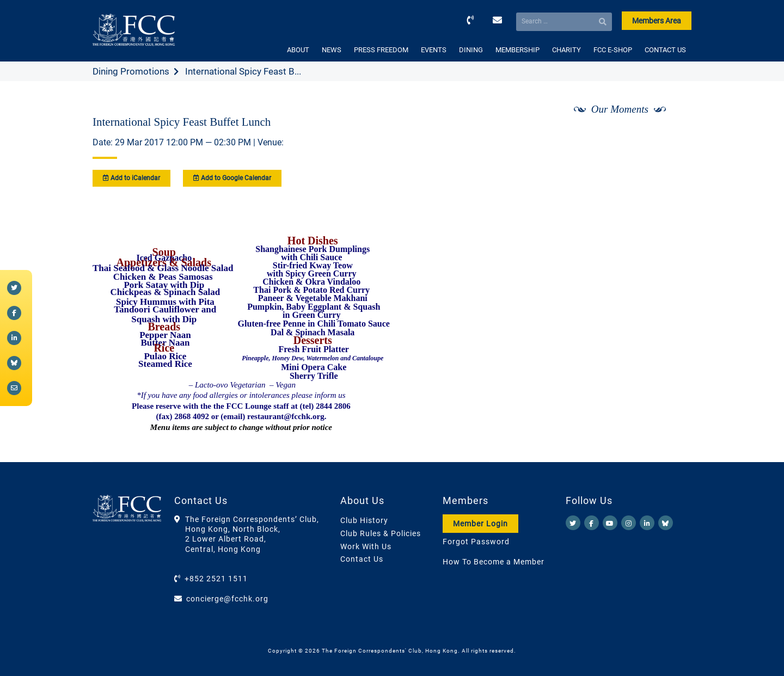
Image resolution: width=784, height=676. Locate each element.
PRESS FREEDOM (381, 50)
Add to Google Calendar (232, 178)
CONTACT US (665, 50)
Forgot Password (476, 542)
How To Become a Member (494, 562)
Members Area (657, 21)
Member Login (480, 524)
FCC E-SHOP (613, 50)
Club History (364, 520)
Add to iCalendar (131, 178)
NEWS (332, 50)
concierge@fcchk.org (227, 599)
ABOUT (298, 50)
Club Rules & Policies (381, 533)
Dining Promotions (131, 71)
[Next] (671, 138)
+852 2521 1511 (216, 579)
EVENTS (434, 50)
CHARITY (566, 50)
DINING (471, 50)
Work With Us (366, 546)
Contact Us (362, 559)
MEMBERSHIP (517, 50)
